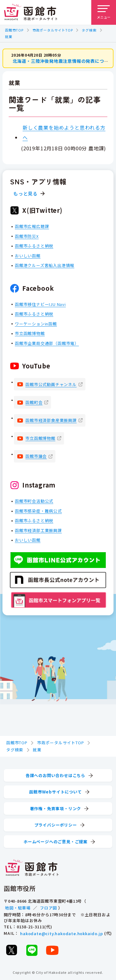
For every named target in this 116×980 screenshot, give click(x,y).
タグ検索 (89, 30)
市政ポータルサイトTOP (53, 30)
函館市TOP (14, 30)
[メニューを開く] (104, 12)
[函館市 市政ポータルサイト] (31, 12)
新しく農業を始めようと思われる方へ (64, 132)
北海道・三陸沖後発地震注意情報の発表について (63, 61)
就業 (9, 37)
